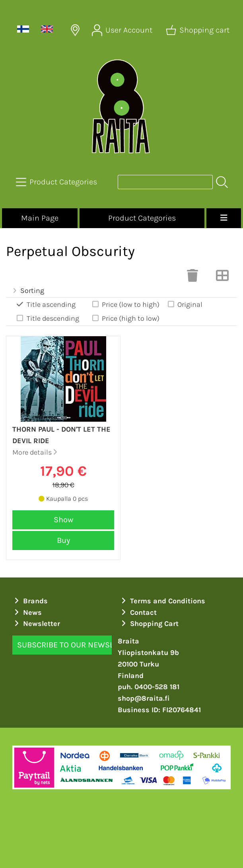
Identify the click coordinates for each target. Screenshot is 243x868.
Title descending (47, 318)
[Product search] (165, 182)
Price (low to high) (125, 304)
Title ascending (46, 304)
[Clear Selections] (192, 278)
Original (184, 304)
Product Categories (142, 218)
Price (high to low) (125, 318)
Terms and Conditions (162, 601)
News (27, 612)
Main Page (40, 218)
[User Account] (123, 30)
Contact (138, 612)
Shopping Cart (149, 624)
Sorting (27, 291)
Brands (30, 601)
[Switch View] (222, 278)
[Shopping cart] (198, 30)
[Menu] (224, 218)
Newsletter (36, 624)
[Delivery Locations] (75, 30)
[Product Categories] (57, 182)
